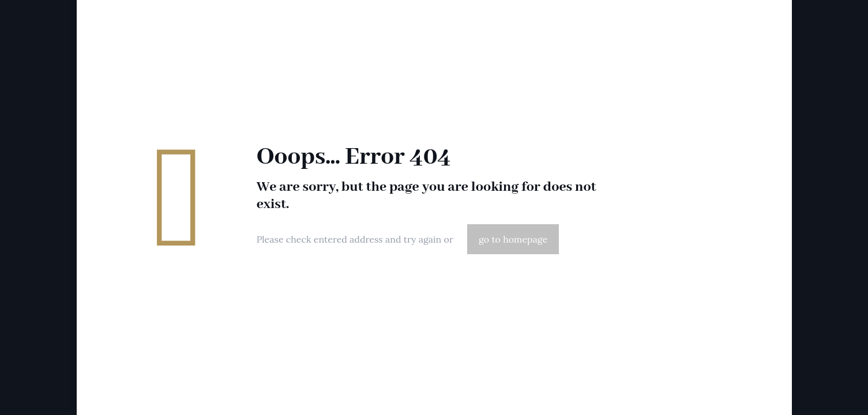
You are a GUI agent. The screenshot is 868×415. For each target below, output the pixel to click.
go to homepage (513, 239)
